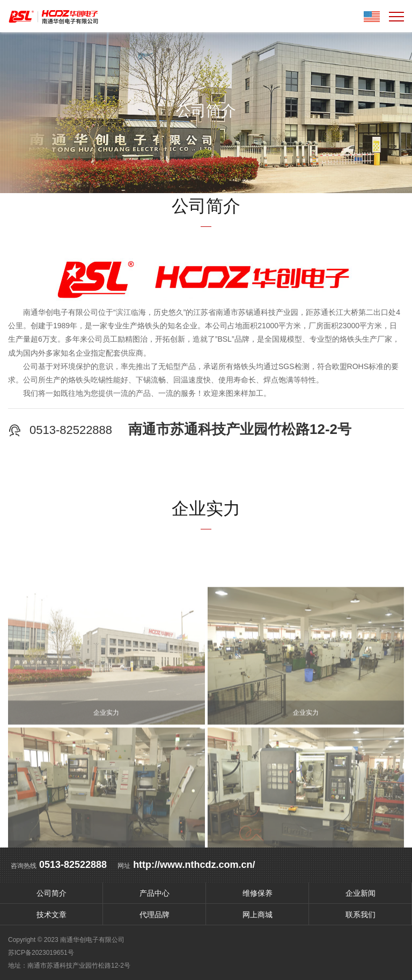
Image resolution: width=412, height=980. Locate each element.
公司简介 (51, 893)
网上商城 (257, 915)
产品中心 (154, 893)
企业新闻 (360, 893)
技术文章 (51, 915)
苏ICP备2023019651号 (41, 953)
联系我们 (360, 915)
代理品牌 (154, 915)
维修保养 (257, 893)
